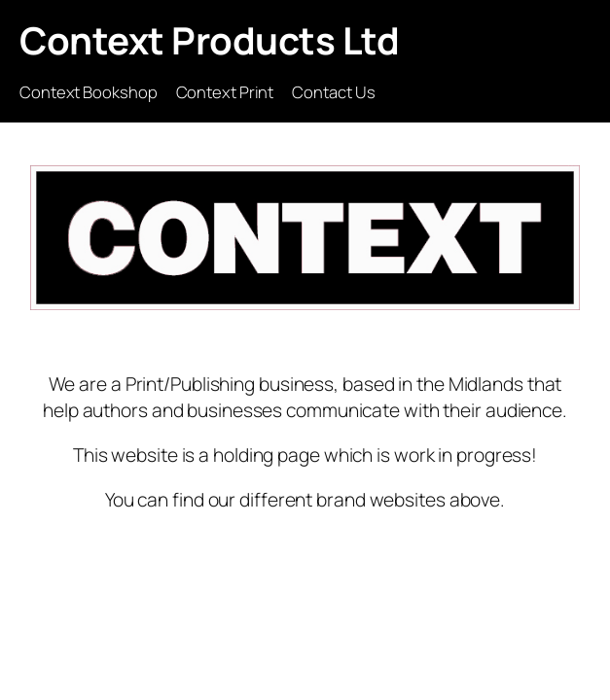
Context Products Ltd (209, 40)
